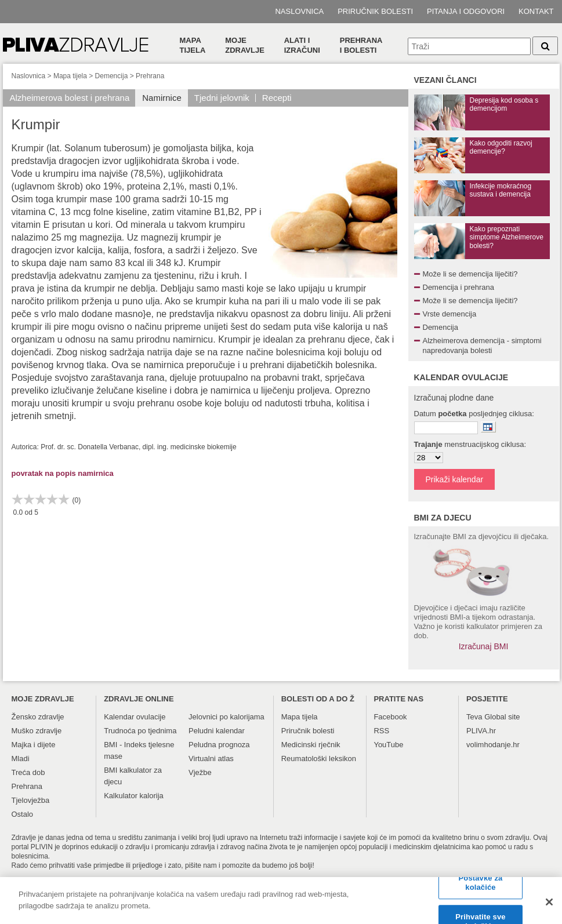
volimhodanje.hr (493, 745)
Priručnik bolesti (375, 11)
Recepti (277, 98)
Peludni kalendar (217, 731)
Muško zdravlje (37, 731)
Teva (474, 717)
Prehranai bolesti (361, 45)
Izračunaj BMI (484, 646)
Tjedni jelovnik (222, 98)
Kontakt (536, 11)
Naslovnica (299, 11)
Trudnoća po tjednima (140, 731)
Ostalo (23, 814)
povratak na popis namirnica (63, 473)
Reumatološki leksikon (319, 759)
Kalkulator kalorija (134, 796)
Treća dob (28, 772)
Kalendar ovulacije (135, 717)
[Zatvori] (549, 906)
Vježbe (200, 772)
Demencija (112, 76)
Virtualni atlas (211, 759)
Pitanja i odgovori (466, 11)
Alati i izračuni (302, 45)
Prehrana (150, 76)
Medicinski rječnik (311, 745)
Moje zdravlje (245, 45)
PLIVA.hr (481, 731)
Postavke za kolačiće (481, 887)
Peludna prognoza (219, 745)
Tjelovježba (31, 800)
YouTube (388, 745)
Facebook (390, 717)
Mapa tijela (193, 45)
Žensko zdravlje (38, 717)
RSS (381, 731)
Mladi (21, 759)
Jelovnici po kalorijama (226, 717)
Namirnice (162, 98)
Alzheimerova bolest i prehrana (70, 98)
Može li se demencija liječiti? (470, 274)
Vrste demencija (450, 314)
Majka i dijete (34, 745)
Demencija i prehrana (459, 287)
